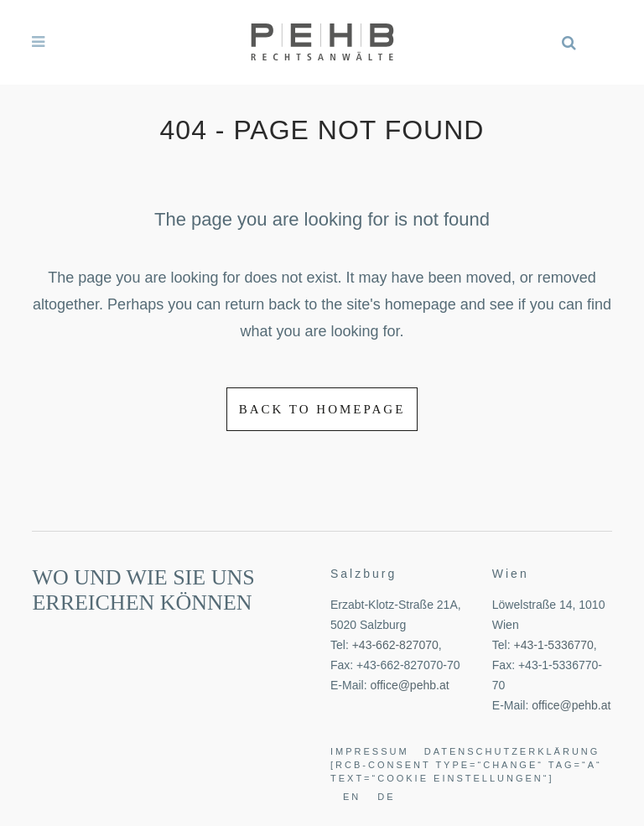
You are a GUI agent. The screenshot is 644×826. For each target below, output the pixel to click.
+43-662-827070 (395, 645)
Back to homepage (322, 409)
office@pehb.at (409, 685)
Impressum (370, 751)
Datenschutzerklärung (512, 751)
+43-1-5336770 (553, 645)
